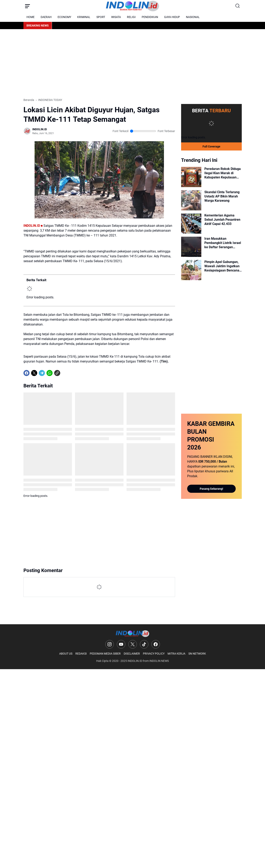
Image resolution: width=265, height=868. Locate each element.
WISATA (116, 17)
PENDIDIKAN (150, 17)
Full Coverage (211, 146)
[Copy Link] (57, 373)
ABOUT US (66, 654)
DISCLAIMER (132, 654)
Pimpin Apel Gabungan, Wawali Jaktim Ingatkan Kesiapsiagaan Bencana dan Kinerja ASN (222, 266)
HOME (31, 17)
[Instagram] (110, 644)
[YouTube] (121, 644)
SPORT (101, 17)
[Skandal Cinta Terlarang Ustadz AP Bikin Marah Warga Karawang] (191, 200)
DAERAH (46, 17)
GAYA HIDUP (172, 17)
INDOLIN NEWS (159, 661)
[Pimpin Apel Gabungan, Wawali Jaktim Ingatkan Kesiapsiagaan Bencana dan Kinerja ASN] (191, 270)
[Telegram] (42, 373)
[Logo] (132, 634)
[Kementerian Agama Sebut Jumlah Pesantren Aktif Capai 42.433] (191, 224)
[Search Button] (238, 6)
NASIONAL (193, 17)
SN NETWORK (197, 654)
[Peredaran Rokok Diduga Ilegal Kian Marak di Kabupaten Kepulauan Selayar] (191, 177)
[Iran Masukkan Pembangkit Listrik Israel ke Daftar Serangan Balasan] (191, 247)
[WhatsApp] (50, 373)
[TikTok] (144, 644)
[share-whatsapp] (65, 373)
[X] (34, 373)
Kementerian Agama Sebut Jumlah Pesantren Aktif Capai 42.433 (222, 220)
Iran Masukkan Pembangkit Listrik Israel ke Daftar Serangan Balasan (223, 243)
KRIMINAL (84, 17)
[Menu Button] (27, 6)
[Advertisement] (133, 64)
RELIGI (131, 17)
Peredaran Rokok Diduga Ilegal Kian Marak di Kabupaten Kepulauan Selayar (223, 173)
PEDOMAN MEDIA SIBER (105, 654)
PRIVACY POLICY (154, 654)
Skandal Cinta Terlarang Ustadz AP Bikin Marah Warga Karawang (222, 196)
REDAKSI (81, 654)
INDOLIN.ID (135, 661)
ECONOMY (64, 17)
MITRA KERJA (176, 654)
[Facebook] (26, 373)
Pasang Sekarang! (211, 489)
